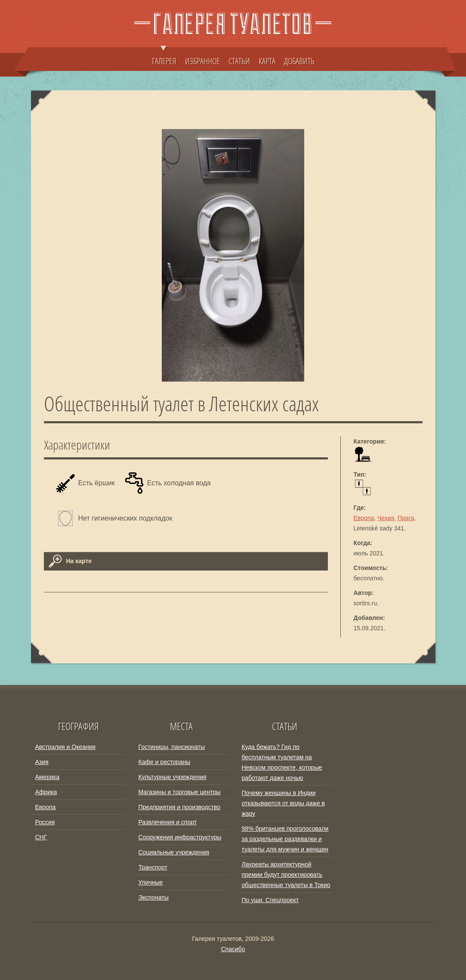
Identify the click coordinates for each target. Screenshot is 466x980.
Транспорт (153, 867)
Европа (364, 518)
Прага (406, 518)
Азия (42, 762)
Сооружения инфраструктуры (180, 837)
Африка (46, 792)
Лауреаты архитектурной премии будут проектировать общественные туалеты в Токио (286, 875)
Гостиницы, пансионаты (172, 747)
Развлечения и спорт (168, 822)
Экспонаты (154, 897)
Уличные (151, 882)
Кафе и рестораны (165, 762)
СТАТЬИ (239, 61)
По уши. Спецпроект (270, 900)
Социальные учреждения (174, 852)
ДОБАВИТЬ (299, 61)
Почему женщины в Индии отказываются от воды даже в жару (284, 803)
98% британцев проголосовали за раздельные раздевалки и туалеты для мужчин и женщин (285, 839)
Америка (48, 777)
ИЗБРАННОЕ (202, 61)
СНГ (41, 837)
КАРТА (267, 61)
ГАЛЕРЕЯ (164, 57)
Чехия (386, 518)
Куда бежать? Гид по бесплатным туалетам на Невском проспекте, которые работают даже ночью (282, 762)
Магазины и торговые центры (180, 792)
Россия (45, 822)
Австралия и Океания (66, 747)
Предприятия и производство (179, 807)
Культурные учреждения (173, 777)
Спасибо (233, 949)
